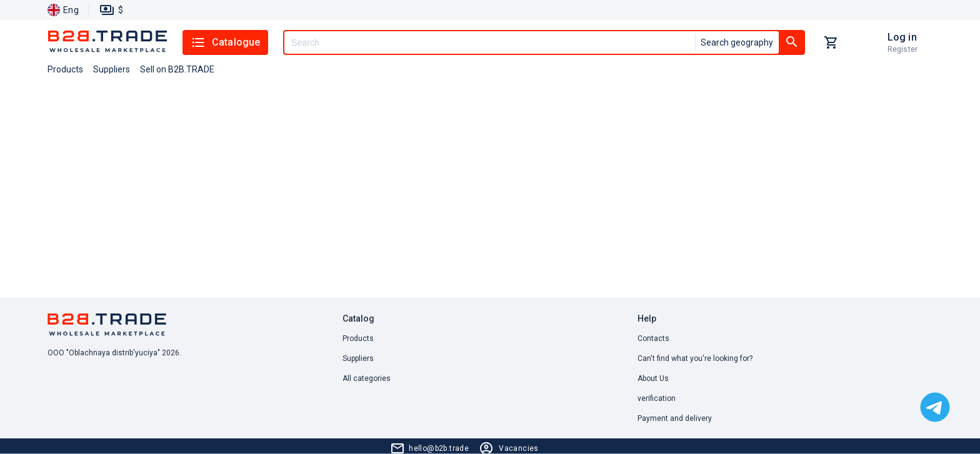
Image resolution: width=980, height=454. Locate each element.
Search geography (737, 42)
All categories (367, 378)
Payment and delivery (675, 418)
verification (657, 398)
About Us (653, 378)
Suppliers (358, 358)
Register (902, 49)
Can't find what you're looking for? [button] (695, 358)
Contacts (653, 338)
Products (358, 338)
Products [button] (65, 69)
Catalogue (225, 42)
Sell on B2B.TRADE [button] (177, 69)
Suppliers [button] (112, 69)
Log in (902, 37)
